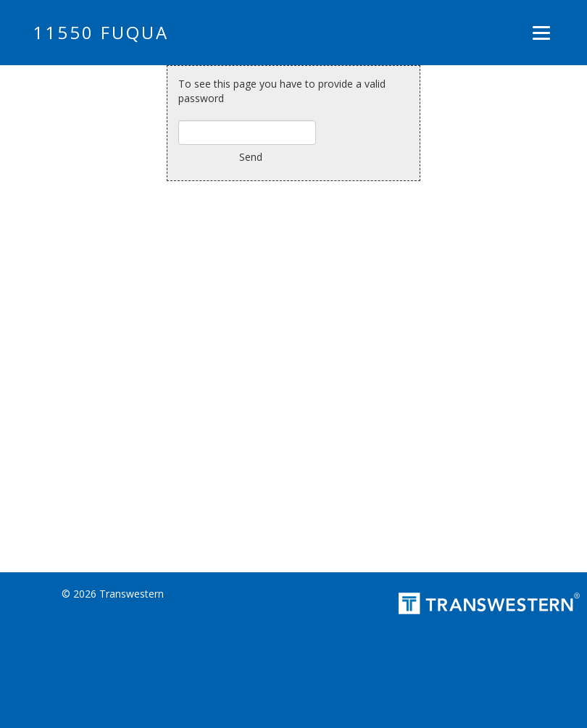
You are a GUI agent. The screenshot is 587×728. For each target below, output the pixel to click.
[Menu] (541, 33)
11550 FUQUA (101, 32)
